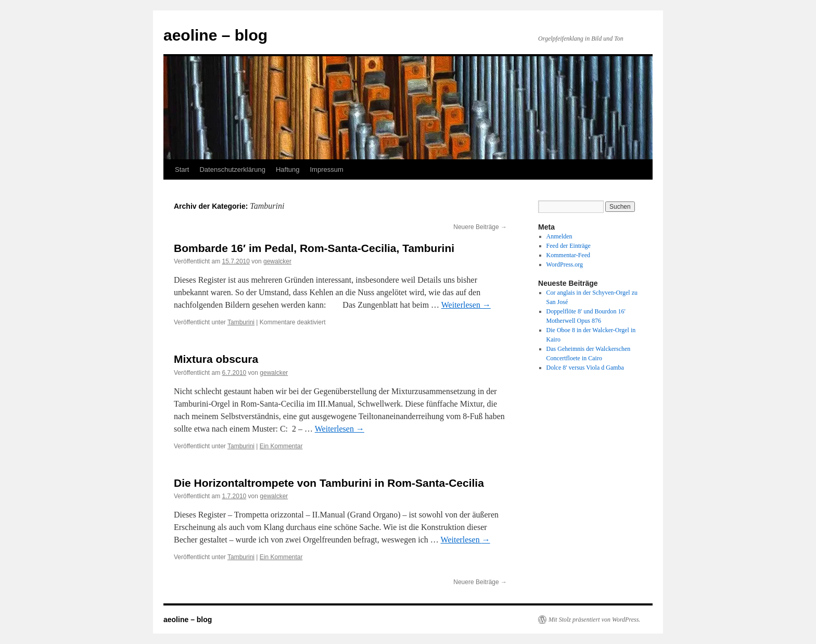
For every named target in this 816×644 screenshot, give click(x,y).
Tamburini (241, 322)
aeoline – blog (215, 35)
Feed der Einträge (569, 246)
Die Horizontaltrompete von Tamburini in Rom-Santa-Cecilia (329, 483)
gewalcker (277, 261)
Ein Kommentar (281, 446)
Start (182, 169)
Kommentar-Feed (568, 255)
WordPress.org (565, 264)
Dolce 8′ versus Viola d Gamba (585, 368)
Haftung (288, 169)
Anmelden (559, 236)
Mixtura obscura (216, 359)
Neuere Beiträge (480, 227)
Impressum (326, 169)
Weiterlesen (466, 305)
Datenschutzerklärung (232, 169)
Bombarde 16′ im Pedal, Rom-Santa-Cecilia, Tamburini (314, 248)
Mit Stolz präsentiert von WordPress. (594, 620)
